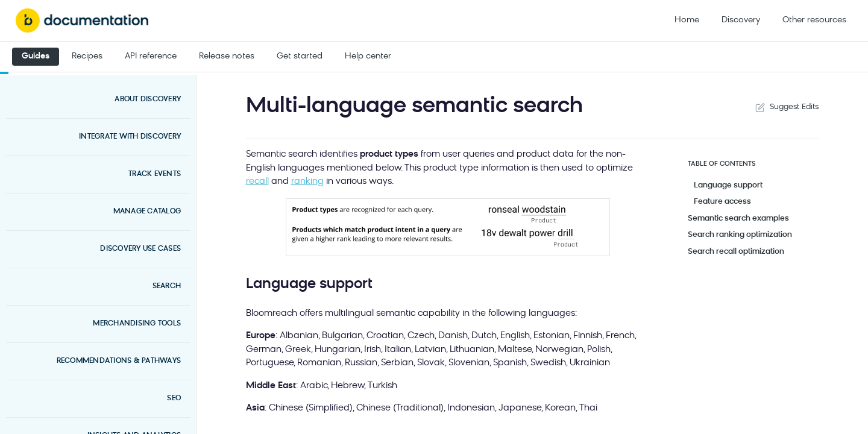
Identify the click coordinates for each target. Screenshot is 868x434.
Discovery (741, 20)
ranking (307, 182)
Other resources (814, 20)
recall (257, 182)
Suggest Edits (786, 107)
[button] (448, 227)
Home (687, 20)
